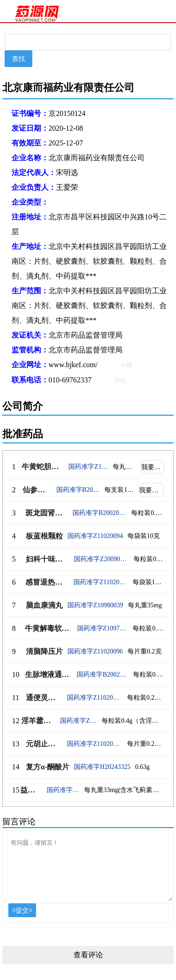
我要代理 (153, 467)
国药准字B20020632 (102, 675)
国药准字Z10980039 (95, 605)
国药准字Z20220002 (79, 721)
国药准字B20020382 (78, 490)
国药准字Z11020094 (95, 536)
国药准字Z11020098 (94, 744)
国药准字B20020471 (100, 513)
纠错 (127, 365)
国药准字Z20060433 (63, 790)
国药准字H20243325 (102, 767)
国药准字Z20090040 (101, 559)
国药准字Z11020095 (100, 582)
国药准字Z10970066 (103, 628)
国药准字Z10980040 (88, 467)
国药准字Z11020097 (94, 698)
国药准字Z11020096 (95, 651)
